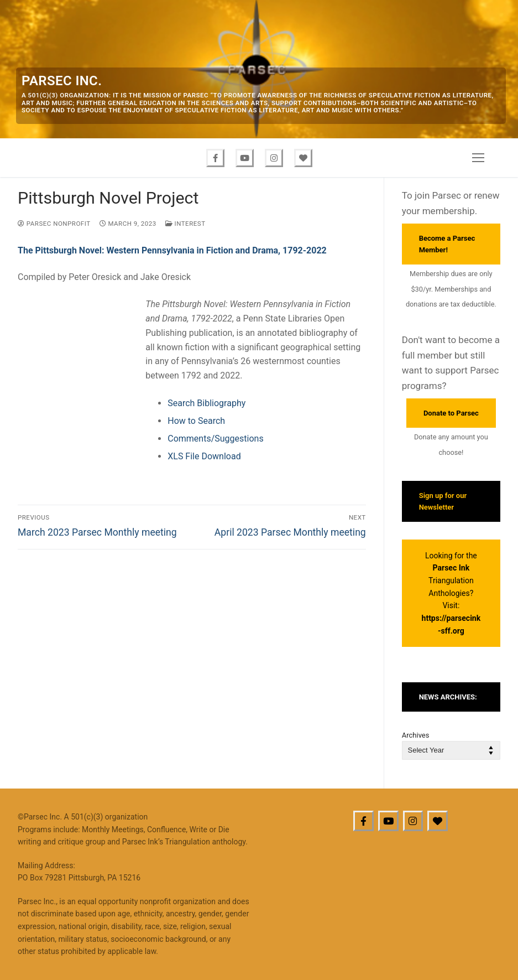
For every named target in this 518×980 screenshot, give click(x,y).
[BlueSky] (438, 821)
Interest (185, 224)
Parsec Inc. (62, 81)
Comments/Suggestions (215, 439)
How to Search (196, 421)
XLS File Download (204, 456)
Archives (416, 735)
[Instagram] (274, 158)
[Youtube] (245, 158)
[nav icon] (478, 158)
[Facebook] (215, 158)
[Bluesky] (303, 158)
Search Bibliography (206, 403)
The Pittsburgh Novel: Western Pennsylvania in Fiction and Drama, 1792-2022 (172, 250)
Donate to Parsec (451, 413)
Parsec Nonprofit (54, 224)
